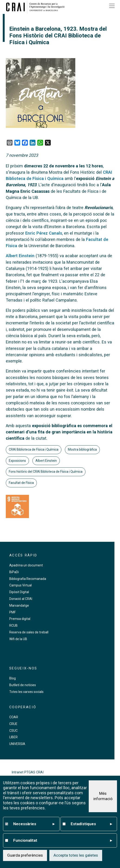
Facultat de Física (21, 483)
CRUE (13, 724)
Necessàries (34, 824)
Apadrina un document (26, 565)
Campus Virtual (21, 585)
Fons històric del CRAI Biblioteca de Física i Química (46, 472)
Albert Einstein (20, 256)
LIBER (13, 737)
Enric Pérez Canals (44, 233)
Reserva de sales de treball (29, 632)
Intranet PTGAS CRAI (28, 772)
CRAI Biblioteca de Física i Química (34, 449)
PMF (13, 612)
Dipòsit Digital (19, 592)
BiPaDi (14, 572)
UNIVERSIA (17, 744)
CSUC (13, 731)
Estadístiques (91, 824)
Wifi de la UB (18, 639)
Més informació (103, 796)
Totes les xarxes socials (26, 692)
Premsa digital (20, 619)
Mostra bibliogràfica (82, 449)
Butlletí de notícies (23, 685)
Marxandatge (19, 605)
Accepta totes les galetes (76, 855)
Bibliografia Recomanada (28, 579)
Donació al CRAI (21, 599)
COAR (14, 717)
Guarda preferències (25, 855)
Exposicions (17, 461)
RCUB (13, 625)
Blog (13, 678)
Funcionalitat (63, 841)
